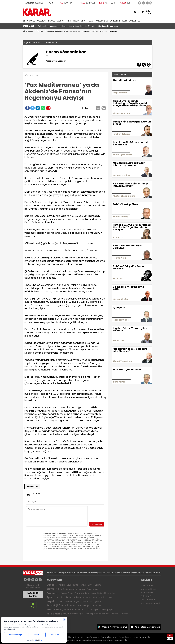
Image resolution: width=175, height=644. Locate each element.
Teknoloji (52, 605)
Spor (84, 21)
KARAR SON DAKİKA (33, 594)
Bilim (101, 605)
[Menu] (139, 21)
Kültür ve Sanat (102, 614)
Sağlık (77, 601)
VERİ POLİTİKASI (130, 573)
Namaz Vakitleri (148, 589)
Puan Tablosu (147, 593)
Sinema (82, 610)
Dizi (75, 610)
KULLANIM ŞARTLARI (97, 573)
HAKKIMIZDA (52, 573)
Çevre (91, 585)
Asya (89, 589)
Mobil (64, 605)
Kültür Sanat (86, 601)
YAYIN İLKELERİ (81, 573)
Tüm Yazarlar (51, 43)
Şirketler (111, 593)
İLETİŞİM (62, 573)
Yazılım (94, 605)
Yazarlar (42, 21)
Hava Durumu (147, 586)
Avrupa (82, 589)
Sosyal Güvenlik (99, 593)
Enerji (88, 593)
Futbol (59, 597)
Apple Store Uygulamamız (147, 627)
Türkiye (83, 585)
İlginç (96, 610)
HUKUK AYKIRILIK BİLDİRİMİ (150, 573)
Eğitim (98, 585)
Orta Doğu (63, 589)
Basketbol (68, 597)
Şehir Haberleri (148, 600)
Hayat (91, 21)
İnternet (71, 605)
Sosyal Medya (83, 605)
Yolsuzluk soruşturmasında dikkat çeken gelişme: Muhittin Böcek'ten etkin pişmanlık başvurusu (78, 26)
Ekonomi (61, 21)
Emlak (71, 593)
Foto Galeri (53, 614)
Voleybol (78, 597)
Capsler (74, 614)
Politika (62, 585)
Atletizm (87, 597)
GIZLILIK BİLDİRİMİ (114, 573)
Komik (89, 610)
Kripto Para (73, 21)
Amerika (73, 589)
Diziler (60, 601)
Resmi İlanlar (129, 21)
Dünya (51, 21)
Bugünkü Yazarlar (32, 43)
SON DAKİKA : (29, 26)
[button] (82, 108)
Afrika (95, 589)
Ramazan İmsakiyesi (150, 603)
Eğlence (97, 601)
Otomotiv (79, 593)
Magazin (68, 601)
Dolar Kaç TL (147, 596)
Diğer (110, 597)
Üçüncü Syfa (72, 585)
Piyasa (64, 593)
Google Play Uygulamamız (115, 627)
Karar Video (102, 21)
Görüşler (115, 21)
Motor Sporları (99, 597)
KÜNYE (70, 573)
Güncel (31, 21)
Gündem (69, 610)
